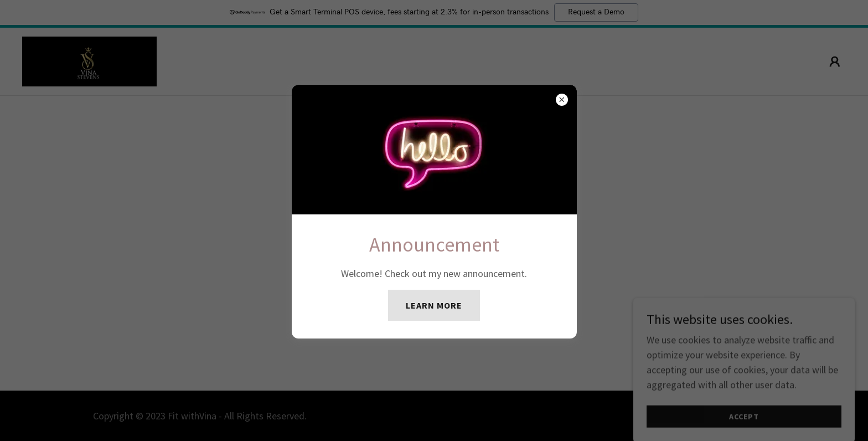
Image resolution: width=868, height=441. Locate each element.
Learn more (434, 305)
